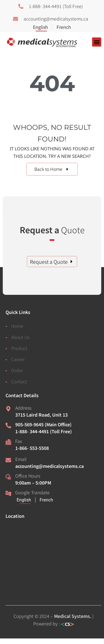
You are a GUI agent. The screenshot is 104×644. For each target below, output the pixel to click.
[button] (97, 42)
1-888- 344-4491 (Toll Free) (44, 431)
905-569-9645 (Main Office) (43, 424)
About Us (20, 337)
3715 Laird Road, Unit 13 (41, 415)
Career (18, 359)
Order (17, 370)
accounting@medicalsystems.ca (50, 466)
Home (17, 326)
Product (19, 348)
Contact (19, 381)
